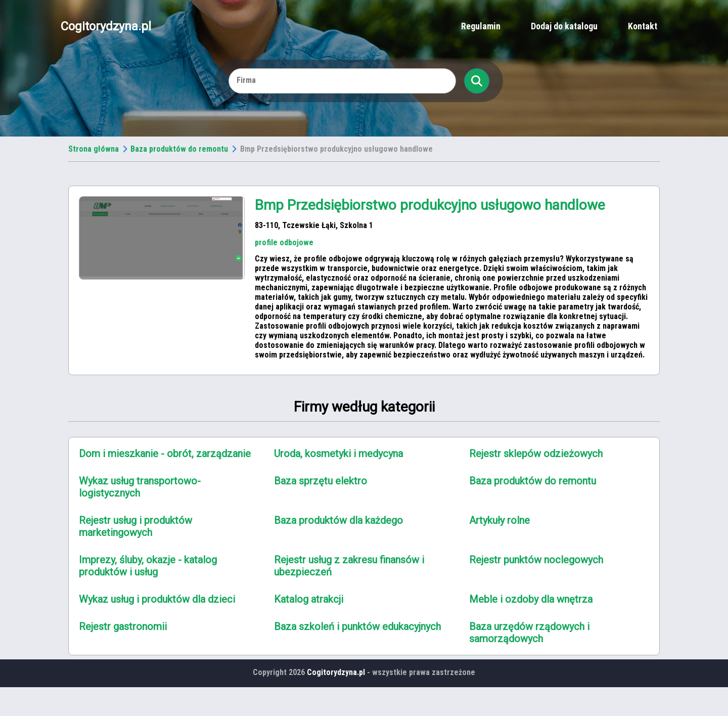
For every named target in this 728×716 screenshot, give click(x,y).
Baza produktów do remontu (179, 149)
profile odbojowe (284, 242)
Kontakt (643, 26)
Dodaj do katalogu (564, 26)
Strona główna (94, 149)
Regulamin (481, 26)
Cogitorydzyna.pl (106, 26)
